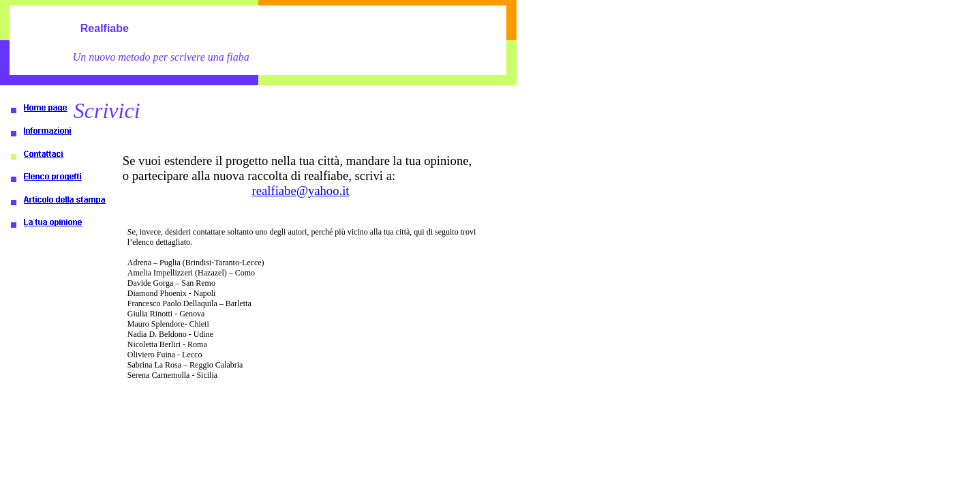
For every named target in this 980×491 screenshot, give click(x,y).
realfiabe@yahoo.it (300, 191)
